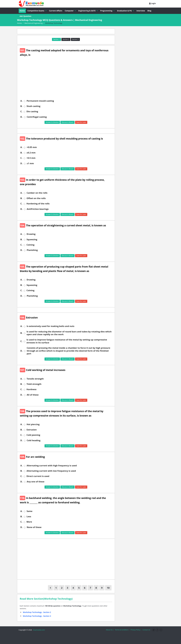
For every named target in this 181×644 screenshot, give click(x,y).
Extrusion (32, 430)
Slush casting (33, 106)
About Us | (110, 630)
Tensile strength (35, 379)
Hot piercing (33, 424)
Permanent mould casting (40, 101)
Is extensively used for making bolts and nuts (50, 326)
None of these (34, 527)
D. (22, 117)
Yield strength (34, 384)
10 (108, 588)
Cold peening (33, 435)
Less (29, 516)
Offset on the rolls (36, 198)
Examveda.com (39, 630)
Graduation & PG (126, 11)
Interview (141, 11)
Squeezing (32, 239)
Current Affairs (56, 11)
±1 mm (30, 163)
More (29, 522)
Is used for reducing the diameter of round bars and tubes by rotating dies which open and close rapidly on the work (69, 333)
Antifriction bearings (38, 209)
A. (21, 101)
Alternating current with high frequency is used (52, 466)
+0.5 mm (31, 158)
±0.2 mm (31, 153)
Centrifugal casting (37, 117)
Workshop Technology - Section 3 (37, 616)
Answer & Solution (52, 122)
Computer (70, 11)
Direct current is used (38, 476)
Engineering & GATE (88, 11)
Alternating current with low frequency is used (51, 471)
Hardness (31, 389)
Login (152, 3)
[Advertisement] (67, 80)
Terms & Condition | (122, 630)
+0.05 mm (32, 147)
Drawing (31, 234)
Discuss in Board (68, 122)
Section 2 (66, 39)
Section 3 (75, 39)
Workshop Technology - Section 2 (37, 612)
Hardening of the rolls (38, 204)
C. (21, 111)
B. (21, 106)
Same (30, 511)
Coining (30, 245)
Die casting (32, 111)
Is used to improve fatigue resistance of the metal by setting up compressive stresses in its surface (67, 341)
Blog (149, 11)
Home (22, 11)
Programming (107, 11)
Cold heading (34, 440)
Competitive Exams (37, 11)
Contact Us (146, 630)
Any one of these (36, 482)
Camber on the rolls (37, 193)
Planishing (32, 250)
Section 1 (56, 39)
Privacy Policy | (136, 630)
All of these (33, 395)
